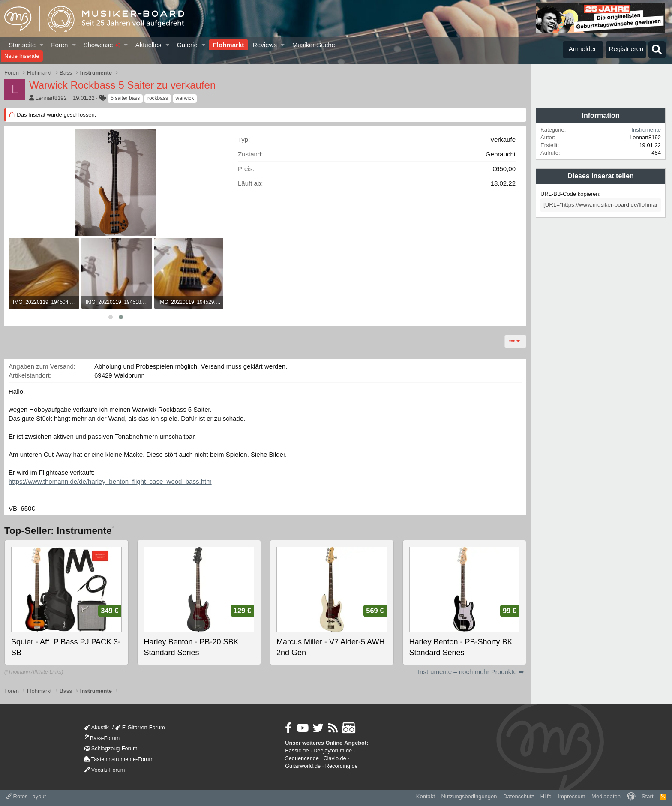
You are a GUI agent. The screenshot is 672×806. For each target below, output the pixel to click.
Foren (59, 45)
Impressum (571, 796)
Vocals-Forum (105, 770)
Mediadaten (606, 796)
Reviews (265, 45)
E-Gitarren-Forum (140, 727)
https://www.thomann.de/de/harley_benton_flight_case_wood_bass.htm (110, 481)
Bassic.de (297, 751)
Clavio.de (335, 758)
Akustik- (97, 727)
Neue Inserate (22, 56)
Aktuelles (148, 45)
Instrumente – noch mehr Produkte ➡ (471, 672)
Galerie (187, 45)
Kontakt (426, 796)
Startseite (22, 45)
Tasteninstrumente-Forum (119, 759)
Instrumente (646, 130)
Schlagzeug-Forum (111, 748)
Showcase (101, 45)
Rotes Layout (26, 796)
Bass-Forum (102, 738)
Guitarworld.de (303, 766)
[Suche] (657, 50)
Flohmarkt (229, 45)
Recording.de (342, 766)
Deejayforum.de (333, 751)
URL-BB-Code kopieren (570, 194)
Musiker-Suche (314, 45)
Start (647, 796)
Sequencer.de (302, 758)
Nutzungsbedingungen (469, 796)
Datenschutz (519, 796)
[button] (42, 45)
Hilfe (546, 796)
